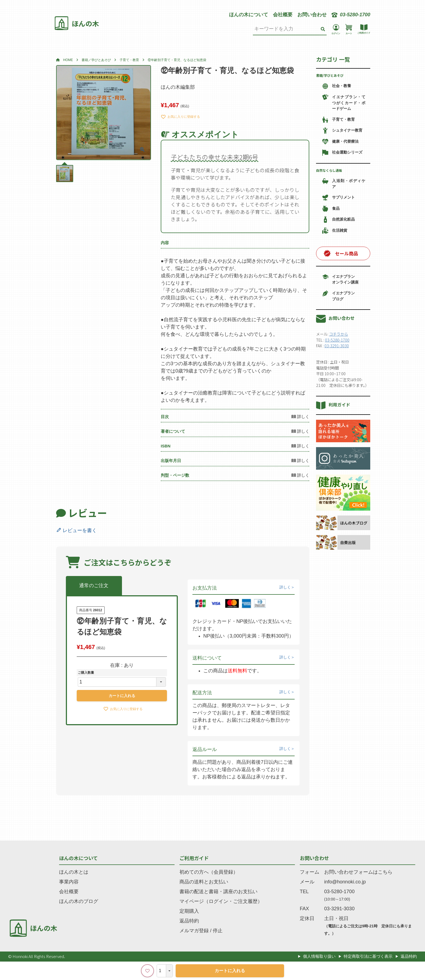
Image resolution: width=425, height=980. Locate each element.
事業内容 (69, 882)
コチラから (339, 334)
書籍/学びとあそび (330, 75)
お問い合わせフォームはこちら (358, 872)
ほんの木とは (74, 872)
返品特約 (189, 921)
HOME (68, 60)
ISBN (166, 446)
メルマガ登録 (194, 931)
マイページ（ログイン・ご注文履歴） (221, 901)
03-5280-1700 (337, 340)
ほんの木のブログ (79, 901)
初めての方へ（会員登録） (209, 872)
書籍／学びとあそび (96, 60)
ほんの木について (249, 15)
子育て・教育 (129, 60)
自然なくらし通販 (329, 170)
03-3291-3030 (337, 346)
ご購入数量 (86, 673)
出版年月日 (171, 461)
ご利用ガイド (194, 858)
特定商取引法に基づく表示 (368, 956)
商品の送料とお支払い (204, 882)
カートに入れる (230, 971)
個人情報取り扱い (319, 956)
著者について (173, 431)
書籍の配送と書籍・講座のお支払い (218, 892)
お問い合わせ (312, 15)
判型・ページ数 (175, 475)
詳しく (285, 587)
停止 (218, 931)
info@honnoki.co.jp (345, 882)
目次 (165, 417)
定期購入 (189, 911)
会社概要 (283, 15)
